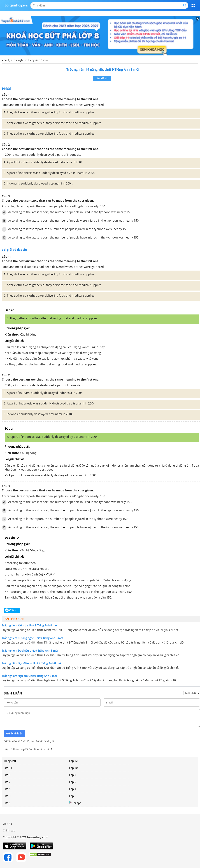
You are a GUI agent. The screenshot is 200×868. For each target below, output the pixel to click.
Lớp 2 (73, 796)
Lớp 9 (7, 775)
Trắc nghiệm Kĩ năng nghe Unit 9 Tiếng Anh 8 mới (32, 638)
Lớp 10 (73, 768)
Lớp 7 (7, 782)
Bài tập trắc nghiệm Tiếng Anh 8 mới (26, 60)
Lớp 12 (73, 761)
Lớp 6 (73, 782)
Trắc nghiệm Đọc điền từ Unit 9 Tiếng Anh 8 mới (32, 663)
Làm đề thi (102, 78)
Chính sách (10, 830)
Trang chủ (10, 761)
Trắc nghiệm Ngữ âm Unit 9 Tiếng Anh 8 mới (29, 676)
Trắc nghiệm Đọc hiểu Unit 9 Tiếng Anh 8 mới (30, 651)
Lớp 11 (8, 768)
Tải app (75, 803)
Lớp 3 (7, 796)
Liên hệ (7, 824)
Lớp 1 (7, 803)
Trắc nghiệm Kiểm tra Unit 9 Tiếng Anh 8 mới (30, 625)
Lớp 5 (7, 789)
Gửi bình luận (14, 734)
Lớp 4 (73, 789)
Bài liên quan (14, 619)
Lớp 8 (73, 775)
